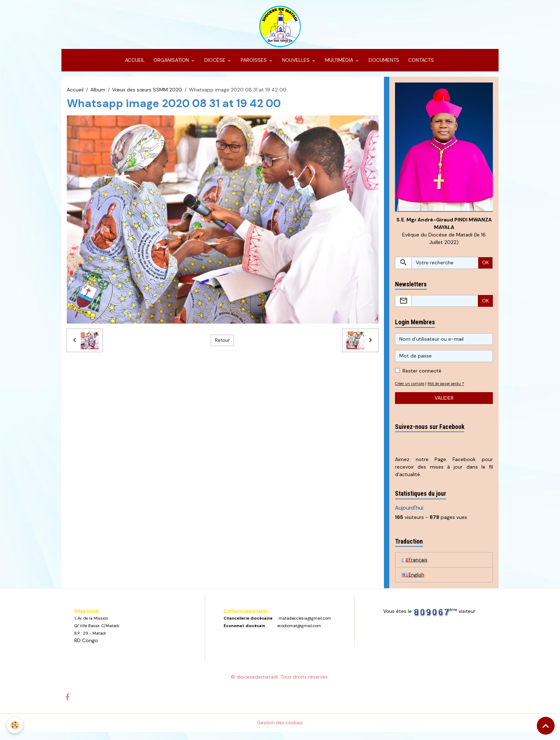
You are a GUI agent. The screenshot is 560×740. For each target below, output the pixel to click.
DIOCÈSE (215, 66)
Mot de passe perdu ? (453, 391)
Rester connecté (422, 378)
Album (98, 96)
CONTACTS (420, 66)
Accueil (75, 96)
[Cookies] (15, 725)
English (413, 582)
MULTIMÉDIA (339, 66)
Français (415, 567)
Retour (222, 346)
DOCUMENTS (383, 66)
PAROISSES (254, 66)
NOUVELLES (296, 66)
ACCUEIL (134, 66)
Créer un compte (412, 391)
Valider (444, 405)
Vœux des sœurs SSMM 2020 (147, 96)
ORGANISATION (171, 66)
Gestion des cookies (280, 731)
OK (486, 270)
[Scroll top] (546, 726)
